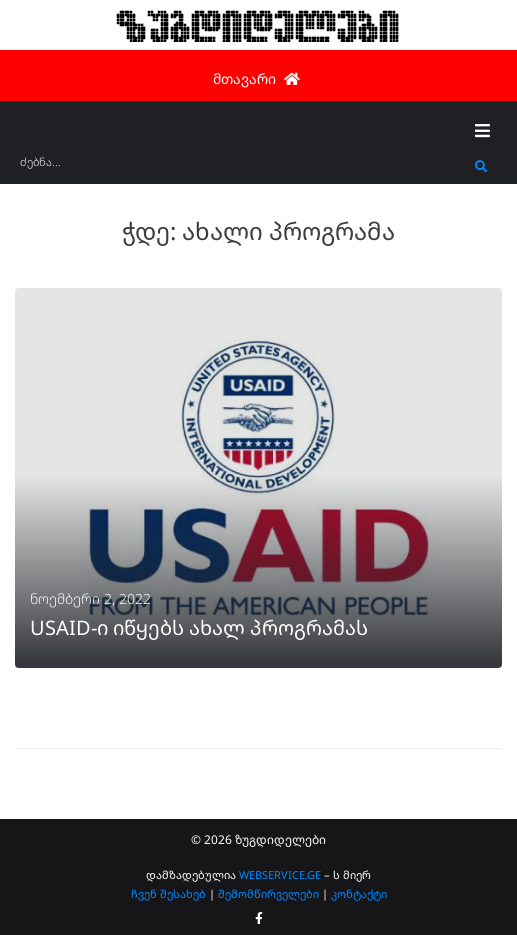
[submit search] (481, 167)
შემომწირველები (268, 893)
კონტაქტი (359, 893)
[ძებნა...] (242, 168)
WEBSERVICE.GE (280, 874)
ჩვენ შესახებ (168, 893)
